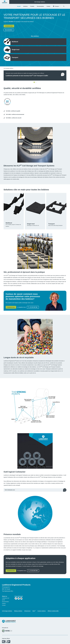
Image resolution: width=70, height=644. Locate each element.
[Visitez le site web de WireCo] (7, 631)
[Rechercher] (64, 6)
